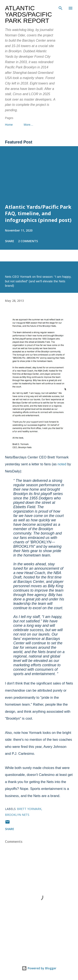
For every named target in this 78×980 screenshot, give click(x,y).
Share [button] (10, 241)
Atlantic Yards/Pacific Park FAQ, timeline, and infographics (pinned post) (38, 213)
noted (62, 464)
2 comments (28, 241)
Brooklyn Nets (17, 815)
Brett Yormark (29, 809)
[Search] (61, 8)
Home (9, 125)
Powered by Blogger (39, 968)
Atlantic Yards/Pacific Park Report (28, 14)
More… (28, 125)
